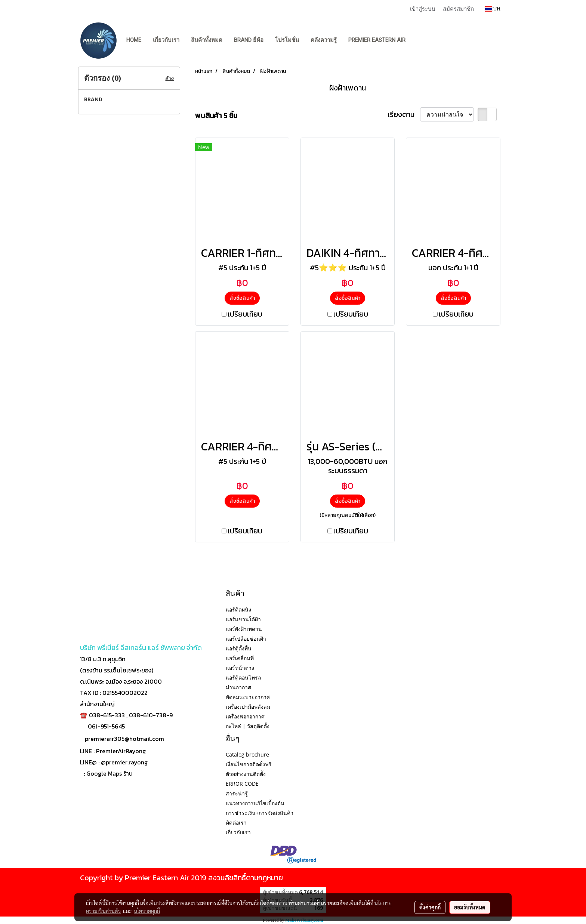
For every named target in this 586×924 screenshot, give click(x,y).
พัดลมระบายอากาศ (248, 697)
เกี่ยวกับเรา (166, 40)
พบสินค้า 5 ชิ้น (216, 115)
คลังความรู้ (324, 40)
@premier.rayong (124, 762)
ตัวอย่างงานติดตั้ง (246, 774)
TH (493, 9)
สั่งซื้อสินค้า (242, 298)
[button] (418, 40)
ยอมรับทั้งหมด (470, 907)
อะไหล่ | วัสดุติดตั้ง (248, 726)
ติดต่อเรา (236, 823)
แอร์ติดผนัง (238, 609)
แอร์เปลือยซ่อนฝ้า (246, 639)
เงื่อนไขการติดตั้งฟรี (249, 764)
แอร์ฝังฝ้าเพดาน (244, 629)
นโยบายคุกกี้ (147, 911)
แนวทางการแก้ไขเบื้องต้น (255, 803)
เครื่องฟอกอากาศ (245, 716)
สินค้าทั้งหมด (207, 40)
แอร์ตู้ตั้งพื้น (239, 648)
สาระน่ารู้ (237, 793)
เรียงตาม (404, 114)
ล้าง (169, 78)
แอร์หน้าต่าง (240, 668)
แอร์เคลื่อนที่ (240, 658)
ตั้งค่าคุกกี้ (430, 907)
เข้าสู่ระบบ (423, 9)
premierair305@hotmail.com (124, 739)
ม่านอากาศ (238, 687)
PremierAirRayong (121, 751)
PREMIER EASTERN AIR (377, 40)
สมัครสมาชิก (458, 9)
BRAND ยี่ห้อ (249, 40)
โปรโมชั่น (287, 40)
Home (134, 40)
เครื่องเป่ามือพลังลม (248, 707)
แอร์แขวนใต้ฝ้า (243, 619)
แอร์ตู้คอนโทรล (243, 677)
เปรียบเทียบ (245, 314)
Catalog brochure (247, 754)
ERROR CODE (242, 784)
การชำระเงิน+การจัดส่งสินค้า (260, 813)
